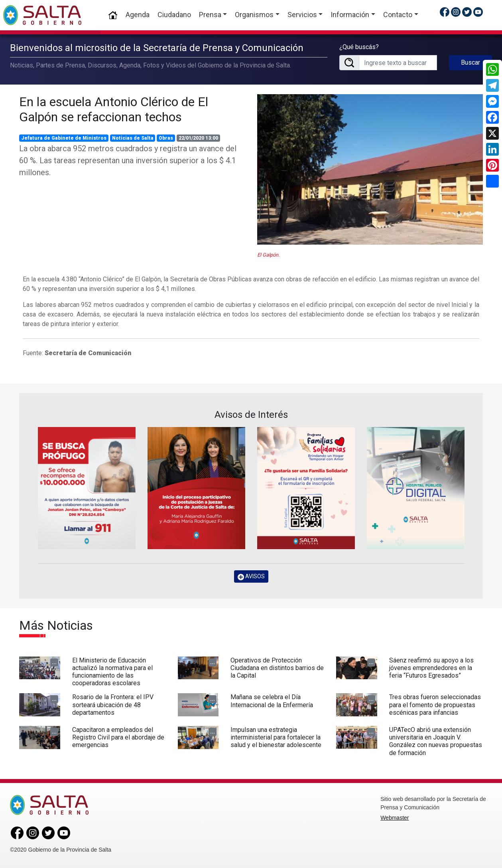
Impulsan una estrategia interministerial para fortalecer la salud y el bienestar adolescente (276, 737)
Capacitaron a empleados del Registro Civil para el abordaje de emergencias (118, 737)
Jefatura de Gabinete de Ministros (64, 138)
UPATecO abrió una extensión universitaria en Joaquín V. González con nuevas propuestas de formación (436, 741)
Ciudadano (174, 15)
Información (350, 15)
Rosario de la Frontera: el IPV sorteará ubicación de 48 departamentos (113, 705)
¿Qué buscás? (359, 47)
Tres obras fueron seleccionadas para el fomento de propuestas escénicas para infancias (435, 705)
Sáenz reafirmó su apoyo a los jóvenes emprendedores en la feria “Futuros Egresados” (431, 668)
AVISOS (251, 576)
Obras (166, 138)
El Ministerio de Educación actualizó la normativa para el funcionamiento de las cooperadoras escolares (112, 672)
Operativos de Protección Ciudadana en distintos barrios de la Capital (277, 668)
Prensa (210, 15)
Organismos (254, 15)
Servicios (302, 15)
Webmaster (395, 818)
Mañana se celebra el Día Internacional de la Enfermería (272, 701)
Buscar (471, 62)
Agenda (138, 15)
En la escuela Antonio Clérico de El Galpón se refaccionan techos (114, 109)
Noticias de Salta (133, 138)
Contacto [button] (398, 15)
